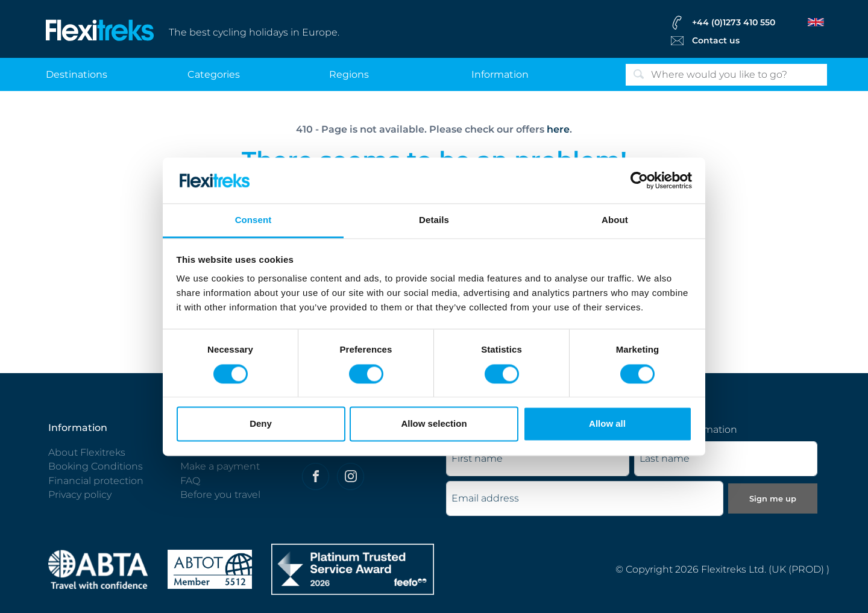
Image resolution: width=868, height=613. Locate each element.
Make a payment (220, 466)
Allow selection (434, 424)
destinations (77, 74)
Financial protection (96, 481)
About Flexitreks (87, 452)
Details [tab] (434, 220)
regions (349, 74)
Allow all (607, 424)
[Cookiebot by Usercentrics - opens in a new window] (639, 180)
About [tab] (615, 220)
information (500, 74)
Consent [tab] (253, 220)
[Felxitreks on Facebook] (316, 476)
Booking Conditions (96, 466)
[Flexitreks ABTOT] (210, 569)
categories (214, 74)
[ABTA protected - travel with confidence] (98, 569)
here (558, 129)
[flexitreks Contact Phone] (746, 22)
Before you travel (220, 495)
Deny (261, 424)
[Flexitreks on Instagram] (351, 476)
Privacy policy (80, 495)
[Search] (726, 75)
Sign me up (773, 498)
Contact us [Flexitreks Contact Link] (716, 40)
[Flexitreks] (100, 29)
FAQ (190, 481)
